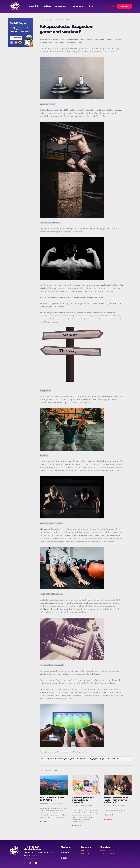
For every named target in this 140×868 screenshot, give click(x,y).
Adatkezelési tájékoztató (32, 858)
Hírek (90, 6)
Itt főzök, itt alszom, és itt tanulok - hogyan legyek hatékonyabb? (116, 800)
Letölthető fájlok (108, 854)
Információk (106, 850)
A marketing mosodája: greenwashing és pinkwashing (83, 800)
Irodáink (47, 6)
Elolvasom (46, 821)
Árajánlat (86, 854)
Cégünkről (86, 850)
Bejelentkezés (124, 6)
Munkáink (33, 6)
